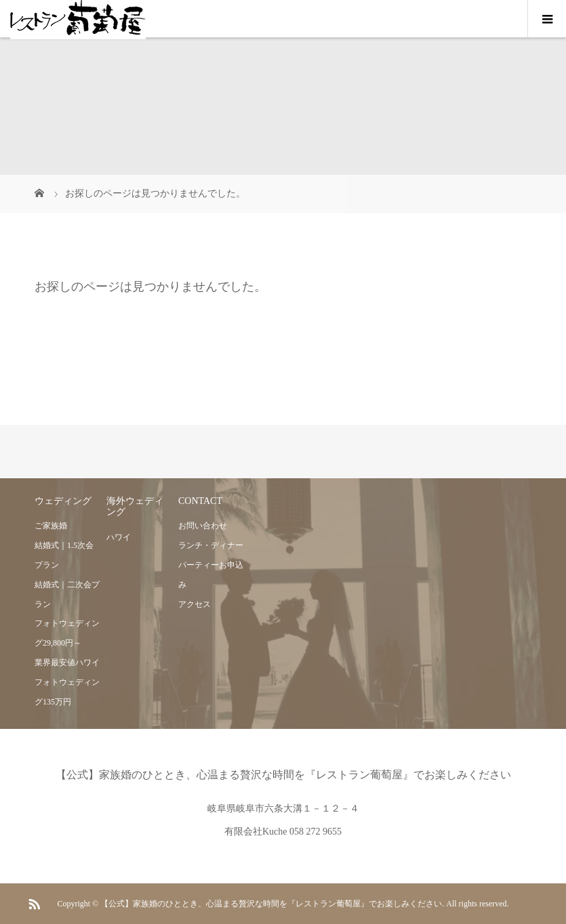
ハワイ (119, 537)
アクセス (195, 604)
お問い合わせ (203, 526)
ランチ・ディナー (211, 545)
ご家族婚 (51, 526)
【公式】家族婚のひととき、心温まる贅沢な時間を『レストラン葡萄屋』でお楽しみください (283, 775)
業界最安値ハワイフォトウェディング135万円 (67, 682)
